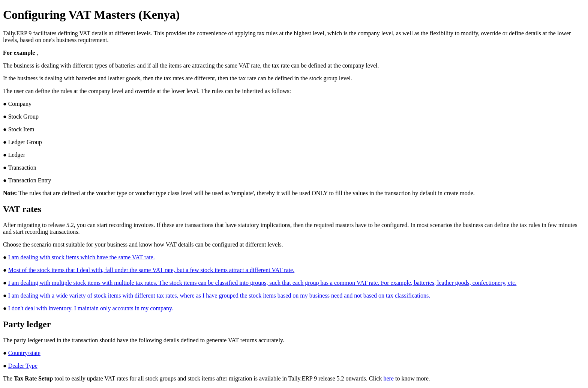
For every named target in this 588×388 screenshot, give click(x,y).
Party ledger (27, 324)
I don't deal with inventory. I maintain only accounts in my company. (91, 308)
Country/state (24, 353)
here (389, 378)
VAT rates (22, 209)
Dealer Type (23, 366)
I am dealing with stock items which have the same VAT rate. (82, 257)
